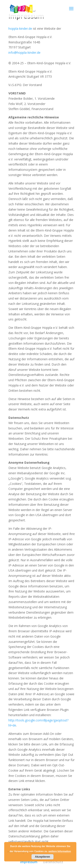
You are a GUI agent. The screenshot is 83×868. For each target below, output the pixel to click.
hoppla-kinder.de (20, 29)
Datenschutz (53, 862)
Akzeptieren (42, 857)
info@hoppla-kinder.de (24, 52)
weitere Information (60, 851)
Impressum (29, 862)
